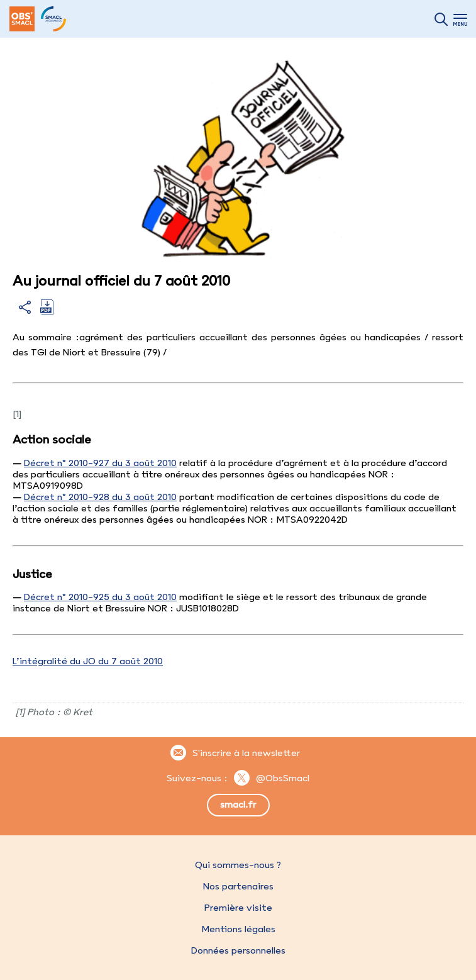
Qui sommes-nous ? (238, 865)
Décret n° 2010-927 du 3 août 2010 (100, 463)
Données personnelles (238, 950)
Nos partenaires (238, 886)
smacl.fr (238, 805)
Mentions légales (238, 929)
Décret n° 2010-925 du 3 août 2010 (100, 597)
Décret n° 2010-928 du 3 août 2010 (100, 497)
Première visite (238, 908)
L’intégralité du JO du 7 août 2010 (88, 661)
